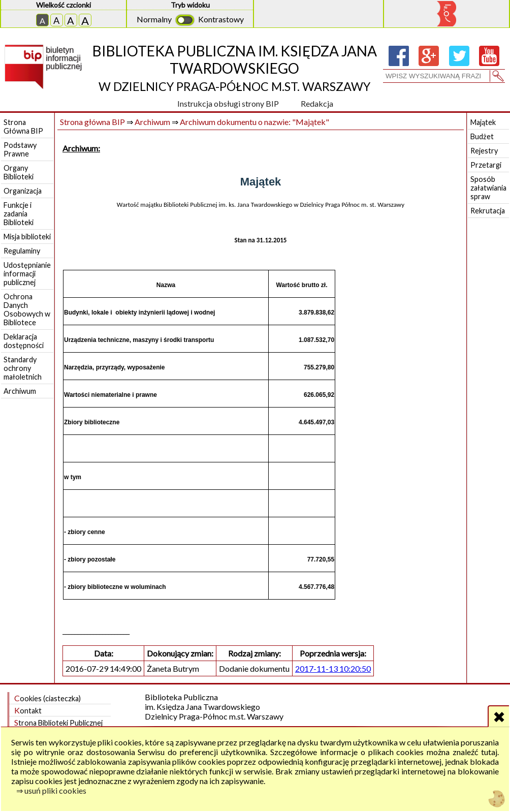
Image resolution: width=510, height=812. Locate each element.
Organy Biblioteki (19, 172)
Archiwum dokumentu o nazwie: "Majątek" (254, 122)
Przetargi (486, 165)
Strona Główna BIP (23, 127)
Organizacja (23, 191)
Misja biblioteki (27, 237)
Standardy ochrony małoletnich (23, 368)
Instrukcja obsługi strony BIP (228, 103)
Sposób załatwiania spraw (488, 188)
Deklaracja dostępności (24, 341)
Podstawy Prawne (20, 149)
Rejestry (484, 151)
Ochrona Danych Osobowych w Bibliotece (27, 309)
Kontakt (28, 710)
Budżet (482, 136)
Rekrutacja (488, 211)
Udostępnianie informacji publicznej (27, 274)
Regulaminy (22, 251)
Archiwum (20, 391)
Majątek (483, 122)
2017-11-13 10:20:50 (333, 668)
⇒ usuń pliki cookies (51, 790)
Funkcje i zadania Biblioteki (19, 214)
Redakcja (317, 103)
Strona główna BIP (92, 122)
